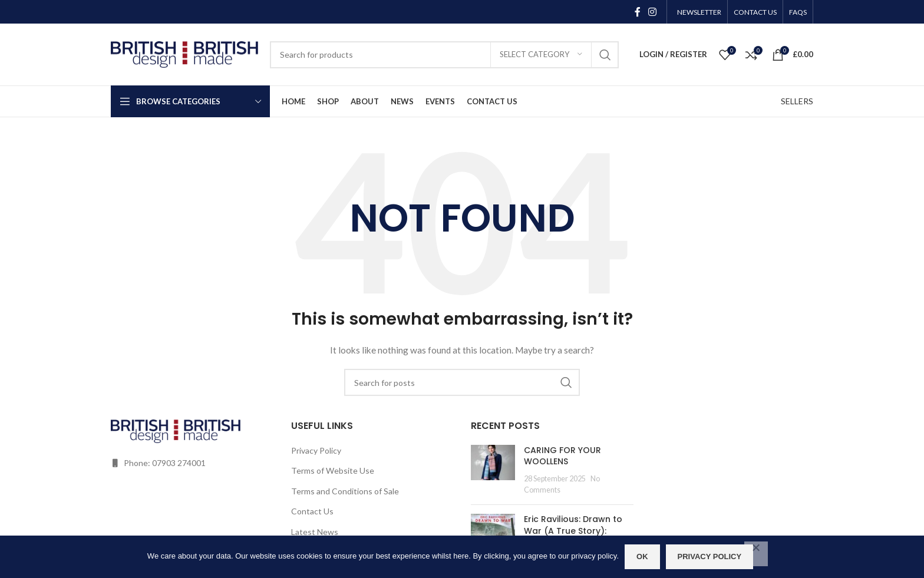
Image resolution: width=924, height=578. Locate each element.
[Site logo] (184, 53)
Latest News (315, 532)
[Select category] (541, 55)
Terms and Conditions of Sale (345, 491)
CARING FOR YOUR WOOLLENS (562, 456)
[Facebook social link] (638, 12)
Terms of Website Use (333, 470)
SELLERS (797, 101)
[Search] (444, 55)
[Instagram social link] (653, 12)
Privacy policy (710, 556)
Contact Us (312, 511)
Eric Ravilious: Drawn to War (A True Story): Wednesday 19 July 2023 (576, 531)
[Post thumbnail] (493, 470)
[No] (756, 554)
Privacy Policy (316, 450)
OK (642, 556)
